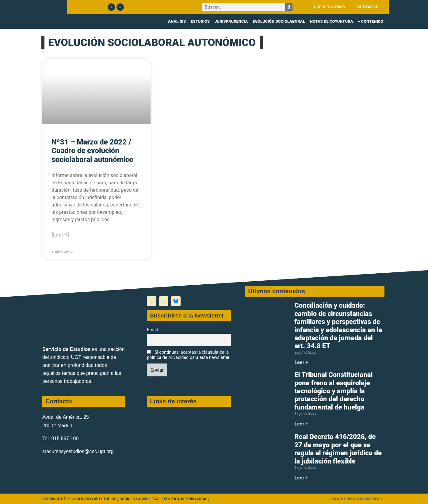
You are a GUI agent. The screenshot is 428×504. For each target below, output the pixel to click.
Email (152, 330)
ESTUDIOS (200, 21)
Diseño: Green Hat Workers (355, 499)
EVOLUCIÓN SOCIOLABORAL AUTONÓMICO (152, 42)
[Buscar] (289, 7)
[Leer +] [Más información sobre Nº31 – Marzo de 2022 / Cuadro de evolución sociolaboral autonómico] (60, 235)
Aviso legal (149, 499)
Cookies (127, 499)
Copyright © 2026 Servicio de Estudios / (81, 499)
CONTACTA (367, 7)
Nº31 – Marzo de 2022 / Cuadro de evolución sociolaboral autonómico (92, 151)
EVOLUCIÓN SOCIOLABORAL (279, 21)
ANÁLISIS (177, 21)
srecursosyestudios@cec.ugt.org (78, 451)
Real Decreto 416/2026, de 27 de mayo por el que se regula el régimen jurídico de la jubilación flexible (338, 449)
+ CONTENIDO (371, 21)
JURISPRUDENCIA (231, 21)
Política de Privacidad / (187, 499)
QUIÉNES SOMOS (330, 7)
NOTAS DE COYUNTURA (332, 21)
